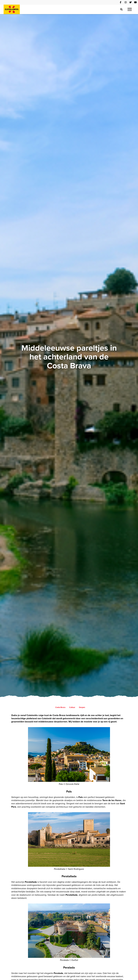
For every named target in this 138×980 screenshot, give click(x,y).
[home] (12, 9)
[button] (130, 9)
